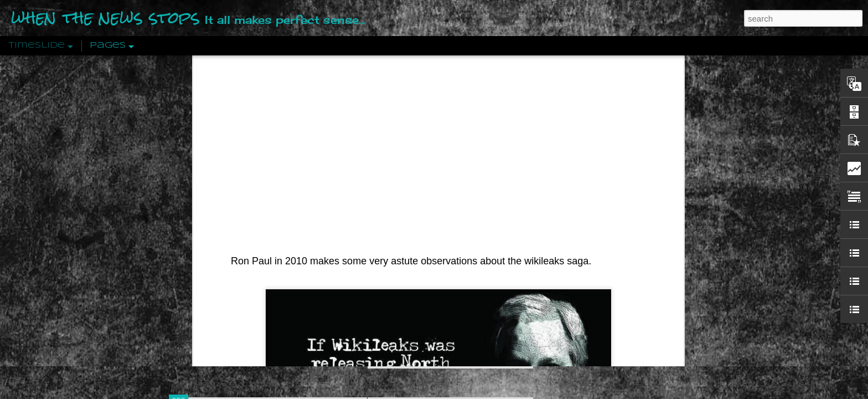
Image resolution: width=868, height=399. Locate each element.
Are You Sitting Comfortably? (440, 284)
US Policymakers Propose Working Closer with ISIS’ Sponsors (650, 334)
